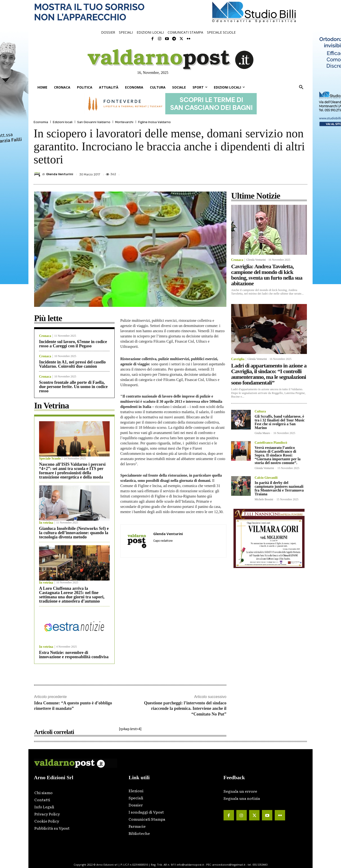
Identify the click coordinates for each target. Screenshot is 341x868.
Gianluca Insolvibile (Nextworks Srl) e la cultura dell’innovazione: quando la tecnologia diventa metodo (74, 533)
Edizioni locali (63, 122)
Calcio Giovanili (266, 478)
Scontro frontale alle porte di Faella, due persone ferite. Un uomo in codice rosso (73, 387)
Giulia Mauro (262, 433)
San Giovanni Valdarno (94, 122)
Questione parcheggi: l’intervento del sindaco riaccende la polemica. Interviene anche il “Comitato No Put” (185, 709)
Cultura (260, 412)
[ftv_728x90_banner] (170, 104)
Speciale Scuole (50, 459)
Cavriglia (238, 359)
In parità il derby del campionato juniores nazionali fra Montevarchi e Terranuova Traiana (279, 488)
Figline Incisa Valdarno (154, 122)
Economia (41, 122)
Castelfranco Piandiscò (271, 443)
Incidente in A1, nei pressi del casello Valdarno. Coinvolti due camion (72, 364)
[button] (301, 87)
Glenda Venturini (60, 174)
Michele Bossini (264, 499)
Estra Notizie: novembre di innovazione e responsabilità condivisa (74, 655)
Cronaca (45, 336)
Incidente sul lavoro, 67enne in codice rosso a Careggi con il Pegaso (73, 344)
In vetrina (46, 523)
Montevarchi (124, 122)
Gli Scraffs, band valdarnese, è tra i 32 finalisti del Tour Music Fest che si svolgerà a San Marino (280, 422)
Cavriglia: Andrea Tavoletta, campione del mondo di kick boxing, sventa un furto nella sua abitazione (267, 275)
